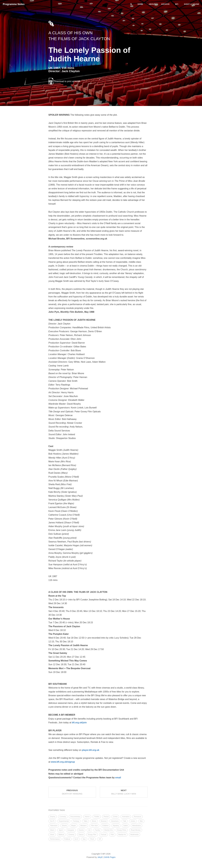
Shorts (64, 826)
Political (67, 839)
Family (97, 830)
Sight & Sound (192, 4)
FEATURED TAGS (57, 810)
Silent (52, 830)
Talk (125, 821)
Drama (53, 817)
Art (89, 830)
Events (81, 830)
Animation (126, 817)
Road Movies (136, 830)
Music (94, 821)
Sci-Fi (52, 821)
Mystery (116, 826)
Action (133, 821)
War (141, 821)
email (118, 778)
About (152, 4)
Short (52, 835)
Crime (115, 817)
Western (83, 826)
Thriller (97, 817)
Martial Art (122, 835)
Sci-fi (76, 839)
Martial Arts (109, 830)
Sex (84, 839)
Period (106, 817)
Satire (125, 826)
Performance (55, 839)
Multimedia (135, 835)
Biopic (74, 826)
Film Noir (94, 826)
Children (105, 826)
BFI (177, 4)
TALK (92, 839)
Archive (165, 4)
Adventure (115, 821)
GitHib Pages (110, 857)
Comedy (63, 817)
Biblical (61, 835)
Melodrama (136, 826)
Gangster (71, 830)
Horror (87, 817)
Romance (138, 817)
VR (100, 839)
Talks (85, 821)
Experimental (64, 821)
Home (140, 4)
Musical (104, 821)
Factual (103, 835)
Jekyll (100, 857)
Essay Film (92, 835)
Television (54, 826)
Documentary (75, 817)
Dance (81, 835)
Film (112, 835)
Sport (61, 830)
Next (124, 792)
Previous (72, 792)
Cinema (71, 835)
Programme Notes (14, 4)
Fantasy (76, 821)
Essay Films (122, 830)
